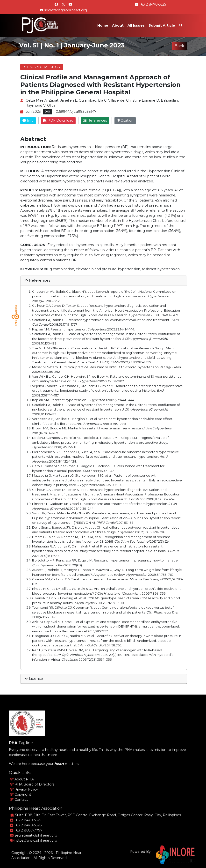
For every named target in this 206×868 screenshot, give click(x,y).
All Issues (136, 25)
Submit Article (162, 25)
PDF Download (58, 120)
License (34, 678)
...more (52, 755)
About (118, 25)
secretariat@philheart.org (63, 10)
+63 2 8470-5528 (26, 825)
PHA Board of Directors (32, 784)
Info (28, 120)
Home (103, 25)
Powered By (140, 852)
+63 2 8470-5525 (150, 4)
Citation (125, 120)
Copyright (21, 794)
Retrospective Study (42, 67)
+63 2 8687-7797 (26, 830)
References (95, 120)
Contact (19, 800)
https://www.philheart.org (34, 840)
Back (179, 46)
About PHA (22, 779)
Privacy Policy (24, 789)
